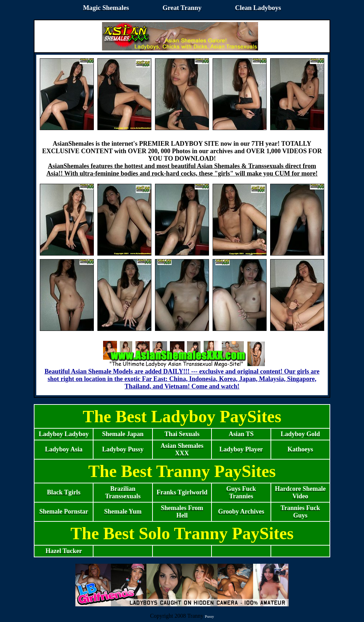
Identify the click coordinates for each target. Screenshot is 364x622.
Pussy (209, 616)
